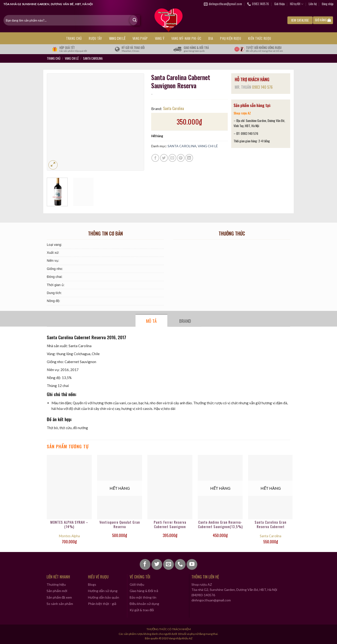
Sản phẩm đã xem (59, 597)
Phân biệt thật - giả (102, 604)
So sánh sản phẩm (60, 604)
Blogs (92, 584)
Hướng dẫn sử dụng (103, 591)
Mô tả (151, 321)
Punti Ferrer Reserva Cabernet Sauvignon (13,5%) (170, 525)
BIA (211, 38)
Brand (185, 321)
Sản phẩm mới (57, 591)
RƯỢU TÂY (95, 38)
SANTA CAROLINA (93, 58)
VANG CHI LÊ (117, 38)
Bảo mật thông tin (143, 597)
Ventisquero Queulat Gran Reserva (120, 525)
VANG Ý (160, 38)
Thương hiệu (56, 584)
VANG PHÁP (140, 38)
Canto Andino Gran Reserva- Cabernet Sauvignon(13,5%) (220, 525)
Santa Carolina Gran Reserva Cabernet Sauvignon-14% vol (271, 525)
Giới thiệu (280, 4)
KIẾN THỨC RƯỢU (260, 38)
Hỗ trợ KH (297, 4)
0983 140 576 (262, 87)
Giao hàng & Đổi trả (144, 591)
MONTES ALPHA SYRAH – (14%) (69, 525)
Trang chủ (74, 38)
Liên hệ (313, 4)
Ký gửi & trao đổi (142, 610)
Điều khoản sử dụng (144, 604)
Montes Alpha (69, 536)
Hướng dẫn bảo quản (104, 597)
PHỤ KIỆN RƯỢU (231, 38)
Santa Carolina (174, 108)
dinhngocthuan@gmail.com (211, 600)
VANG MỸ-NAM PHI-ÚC (186, 38)
